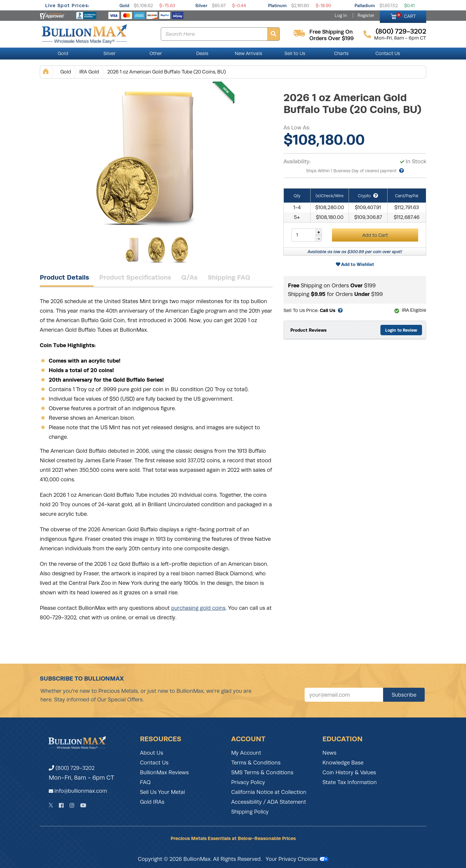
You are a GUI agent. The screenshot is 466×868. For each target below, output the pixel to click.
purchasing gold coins (198, 608)
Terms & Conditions (256, 763)
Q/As (189, 277)
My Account (246, 753)
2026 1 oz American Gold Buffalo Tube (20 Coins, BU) (167, 72)
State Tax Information (350, 782)
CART (406, 15)
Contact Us (388, 54)
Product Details (64, 277)
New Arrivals (248, 54)
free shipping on (331, 32)
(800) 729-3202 (72, 768)
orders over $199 (332, 38)
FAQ (145, 782)
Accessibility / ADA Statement (269, 802)
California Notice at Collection (269, 792)
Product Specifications (135, 277)
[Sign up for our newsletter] (344, 695)
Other (156, 54)
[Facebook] (61, 805)
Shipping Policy (250, 812)
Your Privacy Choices (297, 859)
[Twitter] (51, 805)
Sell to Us (295, 54)
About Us (152, 753)
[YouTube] (83, 805)
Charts (341, 54)
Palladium (365, 6)
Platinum (277, 6)
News (329, 753)
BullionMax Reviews (164, 773)
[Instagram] (72, 805)
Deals (202, 54)
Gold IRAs (152, 802)
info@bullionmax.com (81, 791)
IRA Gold (89, 72)
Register (366, 15)
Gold (124, 6)
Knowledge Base (343, 763)
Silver (201, 6)
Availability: (297, 162)
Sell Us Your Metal (162, 792)
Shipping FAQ (229, 277)
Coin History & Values (349, 773)
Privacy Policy (248, 782)
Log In (341, 15)
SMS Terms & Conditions (262, 773)
